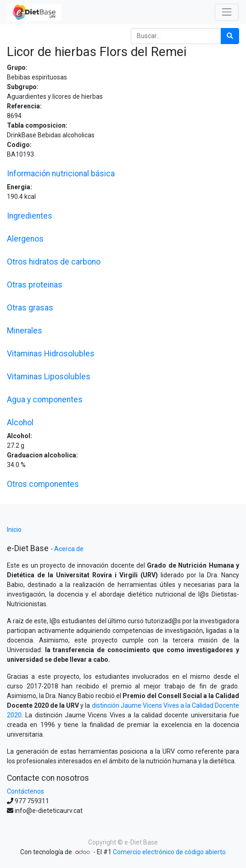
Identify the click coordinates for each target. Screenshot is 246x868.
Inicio (14, 530)
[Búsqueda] (230, 36)
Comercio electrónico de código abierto (169, 852)
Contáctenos (25, 791)
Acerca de (69, 549)
